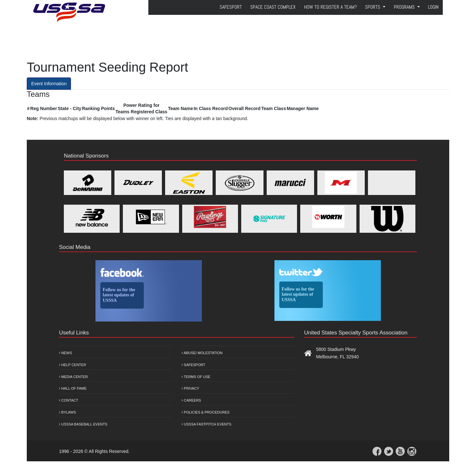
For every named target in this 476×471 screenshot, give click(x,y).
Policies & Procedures (206, 412)
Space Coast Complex (273, 7)
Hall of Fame (73, 388)
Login (433, 7)
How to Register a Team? (331, 7)
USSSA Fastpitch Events (206, 424)
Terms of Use (196, 377)
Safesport (193, 365)
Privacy (190, 388)
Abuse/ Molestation (202, 353)
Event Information (49, 84)
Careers (191, 400)
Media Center (74, 377)
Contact (69, 400)
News (65, 353)
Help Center (73, 365)
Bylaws (68, 412)
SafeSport (231, 7)
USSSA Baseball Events (83, 424)
